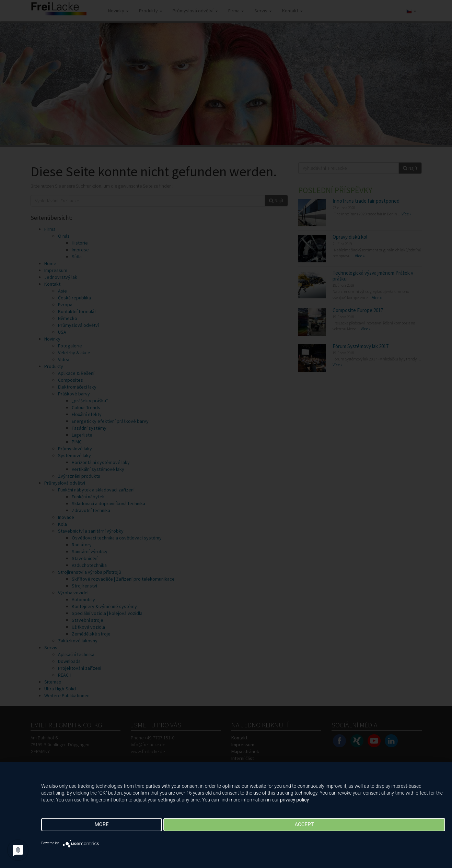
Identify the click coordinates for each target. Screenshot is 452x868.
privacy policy (294, 800)
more (101, 824)
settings (167, 800)
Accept (304, 824)
